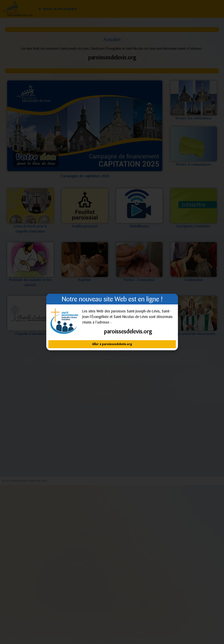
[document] (112, 322)
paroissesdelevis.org (128, 331)
